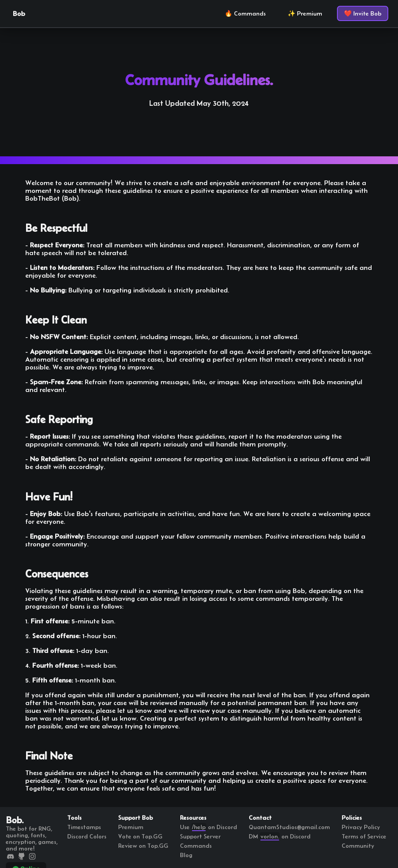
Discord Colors (87, 836)
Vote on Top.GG (140, 836)
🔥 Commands (245, 13)
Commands (196, 846)
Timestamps (84, 827)
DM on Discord (280, 836)
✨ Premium (305, 13)
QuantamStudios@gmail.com (289, 827)
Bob (19, 14)
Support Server (200, 836)
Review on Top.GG (143, 846)
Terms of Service (364, 836)
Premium (131, 827)
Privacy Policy (361, 827)
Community (358, 846)
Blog (186, 855)
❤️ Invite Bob (363, 13)
